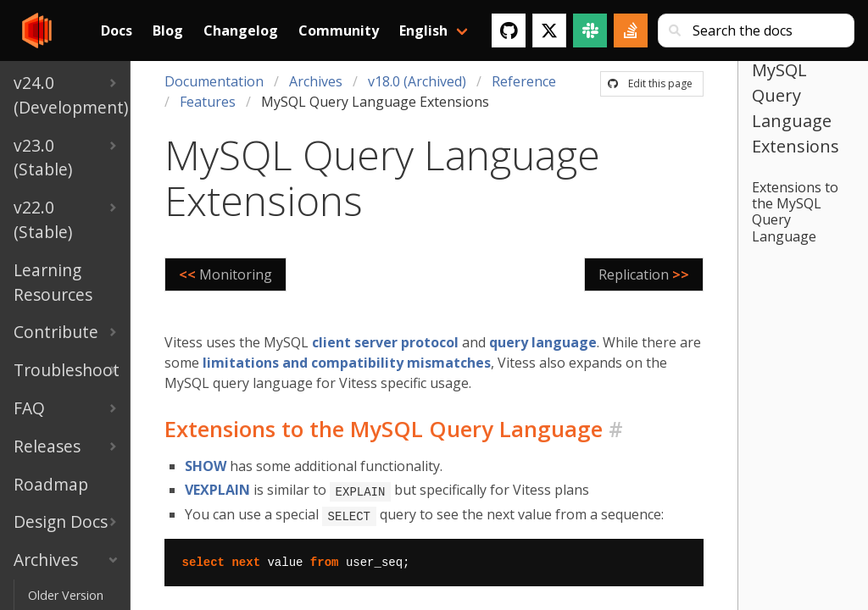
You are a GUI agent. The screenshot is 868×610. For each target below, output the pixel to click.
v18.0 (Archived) (417, 81)
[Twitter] (549, 30)
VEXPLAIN (217, 490)
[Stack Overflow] (631, 30)
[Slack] (590, 30)
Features (208, 102)
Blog (168, 30)
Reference (524, 81)
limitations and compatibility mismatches (347, 363)
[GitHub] (509, 30)
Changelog (241, 30)
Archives (316, 81)
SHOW (206, 466)
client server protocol (385, 342)
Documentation (214, 81)
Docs (117, 30)
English (423, 30)
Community (339, 30)
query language (543, 342)
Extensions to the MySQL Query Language (795, 212)
